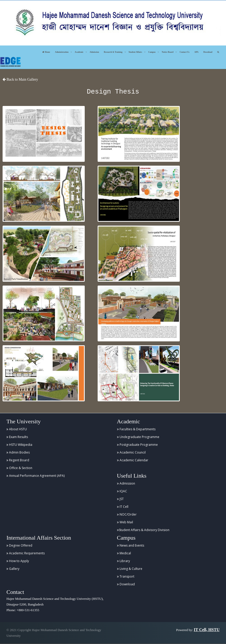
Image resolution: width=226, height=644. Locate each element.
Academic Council (131, 452)
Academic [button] (79, 52)
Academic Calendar (133, 460)
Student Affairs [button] (135, 52)
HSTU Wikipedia (19, 445)
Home (46, 52)
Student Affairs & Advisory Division (143, 530)
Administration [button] (62, 52)
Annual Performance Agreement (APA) (36, 476)
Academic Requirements (26, 553)
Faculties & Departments (136, 429)
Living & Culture (130, 569)
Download (208, 52)
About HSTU (17, 429)
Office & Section (19, 468)
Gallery (13, 569)
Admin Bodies (18, 452)
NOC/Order (127, 514)
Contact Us (184, 52)
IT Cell (123, 507)
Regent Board (18, 460)
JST (120, 499)
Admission (94, 52)
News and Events (131, 545)
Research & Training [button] (113, 52)
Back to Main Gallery (20, 79)
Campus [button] (152, 52)
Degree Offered (19, 545)
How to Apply (18, 561)
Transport (126, 576)
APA (196, 52)
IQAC (122, 491)
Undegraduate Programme (138, 437)
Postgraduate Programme (137, 445)
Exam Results (17, 437)
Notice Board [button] (167, 52)
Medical (124, 553)
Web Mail (125, 522)
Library (123, 561)
